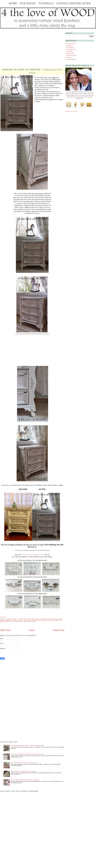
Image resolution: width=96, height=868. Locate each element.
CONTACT (63, 3)
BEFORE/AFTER (80, 3)
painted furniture (48, 620)
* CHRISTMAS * (69, 46)
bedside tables (17, 620)
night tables (28, 620)
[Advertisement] (18, 48)
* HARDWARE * (69, 52)
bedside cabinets (6, 620)
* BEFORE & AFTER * (11, 619)
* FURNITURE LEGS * (24, 619)
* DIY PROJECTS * (70, 48)
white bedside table (16, 621)
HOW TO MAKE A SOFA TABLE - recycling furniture (24, 763)
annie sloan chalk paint (39, 619)
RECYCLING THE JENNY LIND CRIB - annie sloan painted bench (27, 754)
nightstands (37, 620)
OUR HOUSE (29, 3)
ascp (50, 619)
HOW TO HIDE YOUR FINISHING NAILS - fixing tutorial (25, 780)
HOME (14, 3)
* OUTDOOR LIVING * (71, 55)
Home (32, 630)
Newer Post (59, 630)
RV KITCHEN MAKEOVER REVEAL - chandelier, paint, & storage (27, 746)
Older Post (5, 630)
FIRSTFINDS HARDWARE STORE (33, 555)
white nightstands (30, 621)
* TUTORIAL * (69, 58)
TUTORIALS (47, 3)
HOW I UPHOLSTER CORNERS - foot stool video (23, 771)
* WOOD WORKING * (71, 60)
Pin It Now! (3, 617)
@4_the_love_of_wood (71, 111)
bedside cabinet (57, 619)
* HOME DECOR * (70, 54)
